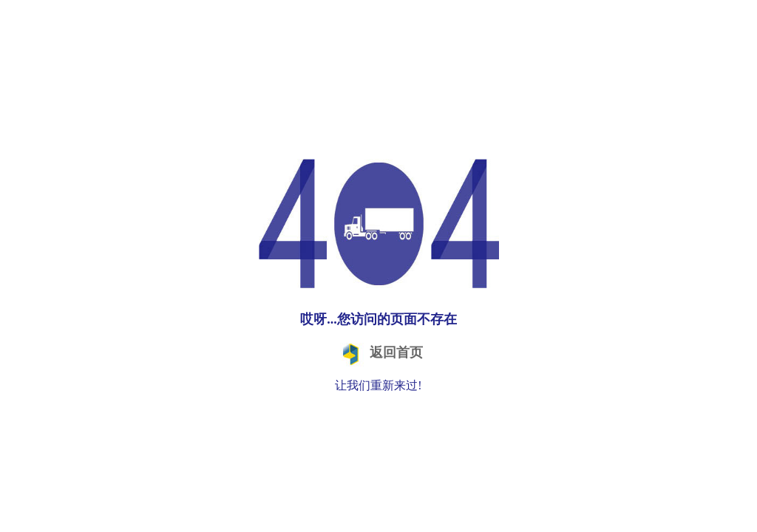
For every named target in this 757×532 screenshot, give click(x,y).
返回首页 (379, 354)
